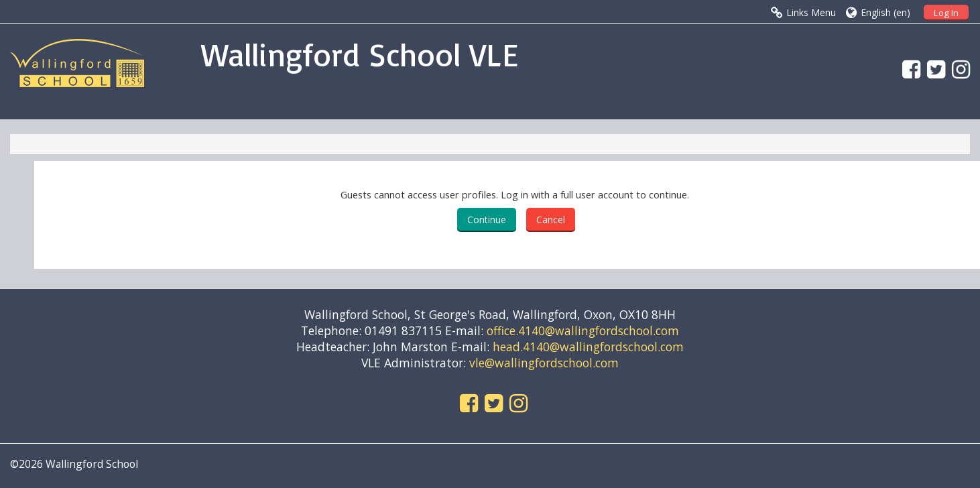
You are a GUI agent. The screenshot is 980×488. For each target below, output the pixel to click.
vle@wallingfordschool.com (544, 363)
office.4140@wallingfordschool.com (583, 330)
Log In (946, 13)
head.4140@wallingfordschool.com (588, 347)
